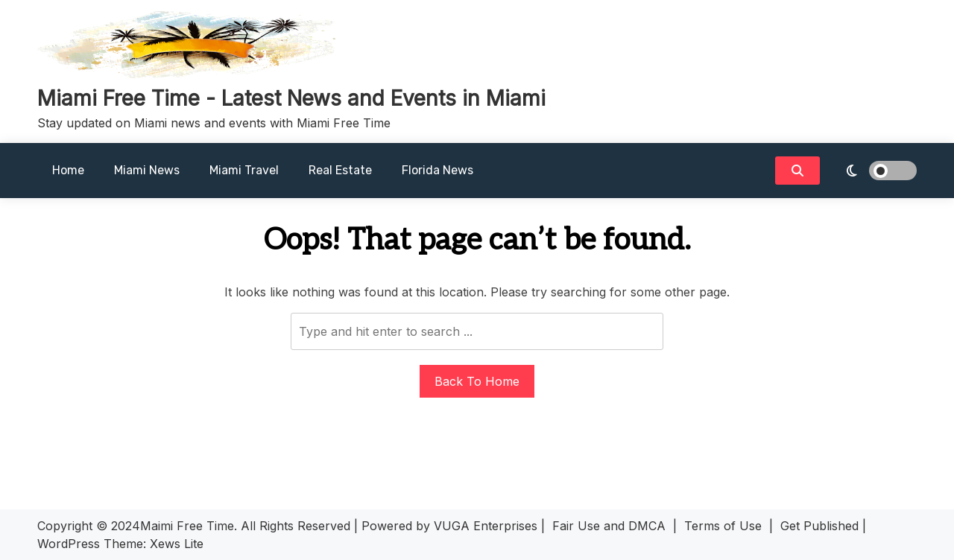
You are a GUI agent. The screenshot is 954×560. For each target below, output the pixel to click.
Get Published (819, 526)
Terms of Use (723, 526)
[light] (872, 171)
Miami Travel (244, 170)
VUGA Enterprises (486, 526)
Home (68, 170)
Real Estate (340, 170)
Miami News (147, 170)
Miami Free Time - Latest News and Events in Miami (291, 98)
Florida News (437, 170)
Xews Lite (177, 544)
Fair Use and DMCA (609, 526)
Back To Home (477, 381)
